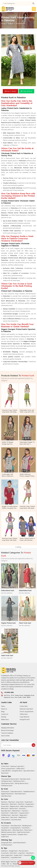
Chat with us (26, 91)
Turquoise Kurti (24, 813)
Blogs (3, 712)
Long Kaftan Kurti (16, 858)
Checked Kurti (28, 855)
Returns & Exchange (7, 730)
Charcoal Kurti (6, 820)
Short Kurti (13, 853)
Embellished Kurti (29, 792)
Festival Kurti (5, 826)
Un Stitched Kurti (7, 845)
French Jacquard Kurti (27, 712)
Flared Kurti (30, 853)
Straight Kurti (13, 851)
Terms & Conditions (7, 733)
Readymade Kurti (6, 843)
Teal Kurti (25, 811)
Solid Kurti (4, 851)
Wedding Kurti (27, 826)
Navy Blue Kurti (6, 811)
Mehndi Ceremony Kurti (8, 832)
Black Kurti (13, 804)
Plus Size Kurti (23, 851)
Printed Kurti (5, 792)
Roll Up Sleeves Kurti (21, 784)
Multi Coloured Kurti (27, 807)
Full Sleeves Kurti (7, 781)
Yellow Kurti (5, 804)
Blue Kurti (12, 802)
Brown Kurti (5, 807)
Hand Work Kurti (6, 796)
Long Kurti (21, 853)
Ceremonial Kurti (15, 828)
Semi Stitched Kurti (19, 843)
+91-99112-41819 (9, 692)
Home (3, 23)
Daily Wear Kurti (6, 830)
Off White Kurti (6, 815)
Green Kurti (20, 802)
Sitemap (4, 717)
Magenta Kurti (15, 807)
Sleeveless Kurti (25, 779)
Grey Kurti (22, 809)
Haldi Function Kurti (23, 832)
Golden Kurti (5, 818)
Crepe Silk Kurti (24, 717)
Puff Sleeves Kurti (7, 786)
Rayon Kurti (5, 773)
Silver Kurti (14, 818)
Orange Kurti (30, 804)
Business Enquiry (26, 863)
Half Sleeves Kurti (19, 781)
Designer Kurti (22, 835)
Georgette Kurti (25, 720)
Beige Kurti (23, 815)
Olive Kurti (15, 815)
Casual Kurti (5, 828)
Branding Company (14, 866)
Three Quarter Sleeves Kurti (10, 779)
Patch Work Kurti (20, 794)
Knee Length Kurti (7, 855)
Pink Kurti (21, 804)
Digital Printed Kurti (7, 794)
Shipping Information (8, 728)
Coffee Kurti (14, 813)
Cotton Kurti (24, 706)
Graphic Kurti (18, 855)
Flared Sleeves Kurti (7, 784)
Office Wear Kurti (18, 830)
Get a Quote (10, 91)
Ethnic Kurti (28, 830)
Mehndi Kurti (16, 811)
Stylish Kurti (5, 837)
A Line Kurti (5, 853)
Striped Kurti (5, 858)
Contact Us (5, 714)
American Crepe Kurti (26, 709)
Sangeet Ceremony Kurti (9, 835)
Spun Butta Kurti (29, 771)
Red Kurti (4, 802)
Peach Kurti (5, 813)
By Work (11, 23)
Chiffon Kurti (24, 714)
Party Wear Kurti (16, 826)
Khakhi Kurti (22, 818)
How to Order (5, 736)
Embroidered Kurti (16, 792)
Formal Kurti (26, 828)
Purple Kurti (28, 802)
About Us (4, 709)
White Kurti (5, 809)
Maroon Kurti (14, 809)
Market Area (5, 720)
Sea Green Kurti (16, 820)
